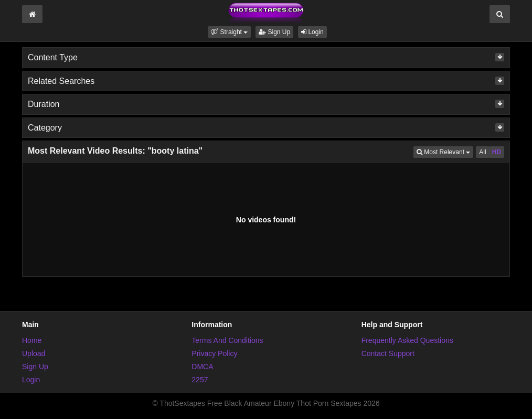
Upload (34, 353)
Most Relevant (445, 151)
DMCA (202, 367)
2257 (200, 380)
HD (497, 152)
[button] (229, 32)
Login (312, 32)
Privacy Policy (214, 353)
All (482, 152)
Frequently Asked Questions (407, 340)
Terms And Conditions (227, 340)
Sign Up (274, 32)
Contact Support (388, 353)
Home (32, 340)
